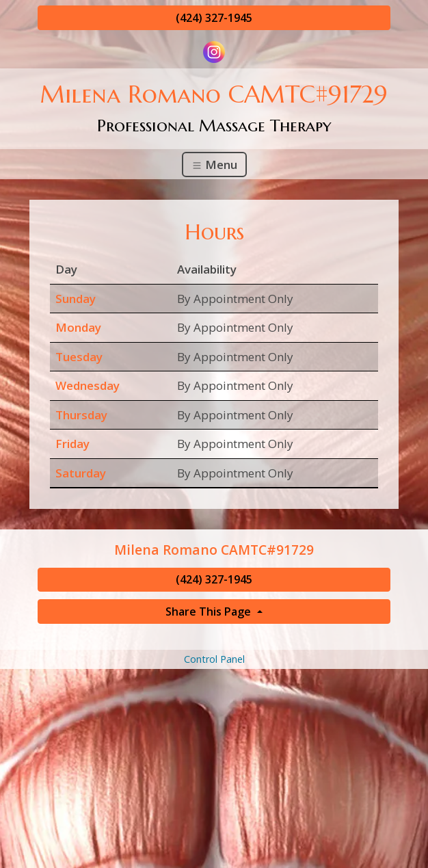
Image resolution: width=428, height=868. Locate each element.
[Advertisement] (214, 767)
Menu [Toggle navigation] (214, 165)
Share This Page (210, 611)
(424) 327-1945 (214, 18)
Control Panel (214, 659)
